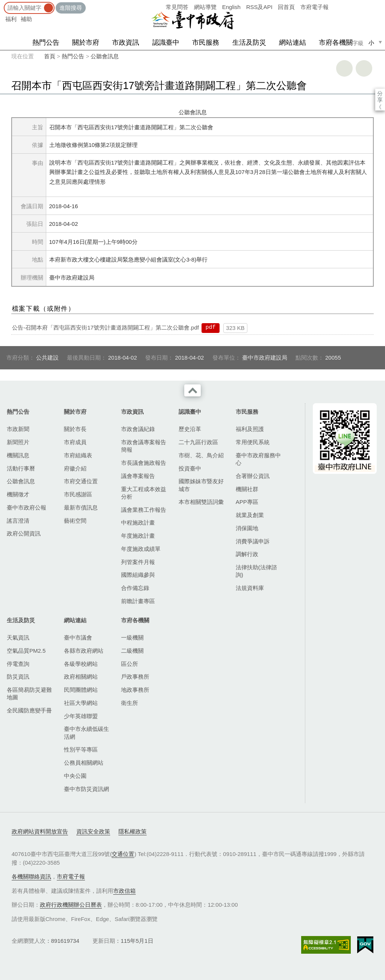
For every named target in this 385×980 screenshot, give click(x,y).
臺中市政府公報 (27, 507)
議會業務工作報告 (144, 510)
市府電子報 (315, 7)
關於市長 (75, 429)
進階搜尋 (71, 8)
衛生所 (130, 703)
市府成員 (75, 442)
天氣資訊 (18, 637)
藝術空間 (75, 521)
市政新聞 (18, 429)
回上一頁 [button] (364, 68)
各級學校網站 (81, 664)
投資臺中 (190, 468)
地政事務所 (135, 690)
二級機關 (132, 651)
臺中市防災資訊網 (86, 789)
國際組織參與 (138, 575)
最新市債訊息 (81, 507)
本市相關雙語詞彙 (201, 502)
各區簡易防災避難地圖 (29, 693)
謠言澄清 (18, 521)
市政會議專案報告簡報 (144, 446)
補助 (26, 19)
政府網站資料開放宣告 (40, 831)
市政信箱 (124, 891)
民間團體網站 (81, 690)
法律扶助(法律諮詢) (256, 571)
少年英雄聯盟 (81, 716)
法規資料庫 (250, 588)
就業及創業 (250, 515)
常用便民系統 (253, 442)
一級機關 (132, 637)
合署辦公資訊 (253, 476)
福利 (11, 19)
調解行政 (247, 554)
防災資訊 (18, 677)
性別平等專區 (81, 749)
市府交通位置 (81, 481)
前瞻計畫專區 (138, 601)
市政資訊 (126, 42)
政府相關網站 (81, 677)
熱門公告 (46, 42)
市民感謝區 (78, 494)
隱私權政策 (133, 831)
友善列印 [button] (344, 68)
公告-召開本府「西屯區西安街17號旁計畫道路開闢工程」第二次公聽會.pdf (105, 327)
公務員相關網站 (84, 763)
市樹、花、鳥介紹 (201, 455)
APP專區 (247, 502)
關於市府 (86, 42)
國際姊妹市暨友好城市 (201, 485)
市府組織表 (78, 455)
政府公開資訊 (24, 533)
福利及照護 (250, 429)
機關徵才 (18, 494)
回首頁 (286, 7)
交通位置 (123, 854)
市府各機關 (336, 42)
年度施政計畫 (138, 536)
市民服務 (206, 42)
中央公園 (75, 776)
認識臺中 (166, 42)
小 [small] (371, 43)
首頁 (50, 56)
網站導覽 (205, 7)
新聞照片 (18, 442)
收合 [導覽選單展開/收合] (192, 390)
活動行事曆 (21, 468)
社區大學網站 (81, 703)
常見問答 (177, 7)
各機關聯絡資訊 (31, 876)
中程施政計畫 (138, 523)
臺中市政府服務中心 (258, 459)
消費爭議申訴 (253, 541)
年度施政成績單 (141, 549)
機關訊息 (18, 455)
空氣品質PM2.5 (26, 651)
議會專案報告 (138, 476)
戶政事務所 (135, 677)
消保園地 (247, 528)
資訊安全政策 (93, 831)
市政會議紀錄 (138, 429)
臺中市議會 (78, 637)
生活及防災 (249, 42)
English (231, 7)
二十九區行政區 (198, 442)
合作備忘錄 (135, 588)
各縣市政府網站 (84, 651)
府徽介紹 (75, 468)
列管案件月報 (138, 562)
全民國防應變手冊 (29, 710)
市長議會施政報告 (144, 463)
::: (2, 4)
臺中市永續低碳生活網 (86, 733)
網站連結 (293, 42)
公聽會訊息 (105, 56)
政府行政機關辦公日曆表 (71, 905)
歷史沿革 (190, 429)
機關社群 (247, 489)
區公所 (130, 664)
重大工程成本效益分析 (144, 493)
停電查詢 (18, 664)
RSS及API (259, 7)
